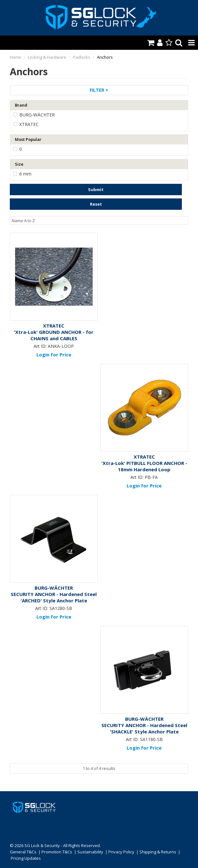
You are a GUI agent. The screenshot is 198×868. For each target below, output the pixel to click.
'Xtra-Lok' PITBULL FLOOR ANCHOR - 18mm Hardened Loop (144, 466)
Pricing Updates (26, 858)
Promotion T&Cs (57, 852)
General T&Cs (23, 852)
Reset (96, 204)
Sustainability (90, 852)
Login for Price (54, 354)
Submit (96, 189)
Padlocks (82, 57)
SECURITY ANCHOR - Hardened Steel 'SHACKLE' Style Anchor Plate (144, 728)
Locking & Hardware (47, 57)
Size (19, 164)
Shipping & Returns (158, 852)
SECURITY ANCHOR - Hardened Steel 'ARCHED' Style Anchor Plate (54, 597)
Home (16, 57)
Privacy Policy (121, 852)
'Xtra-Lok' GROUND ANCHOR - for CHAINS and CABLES (54, 335)
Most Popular (28, 139)
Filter (99, 90)
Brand (21, 105)
